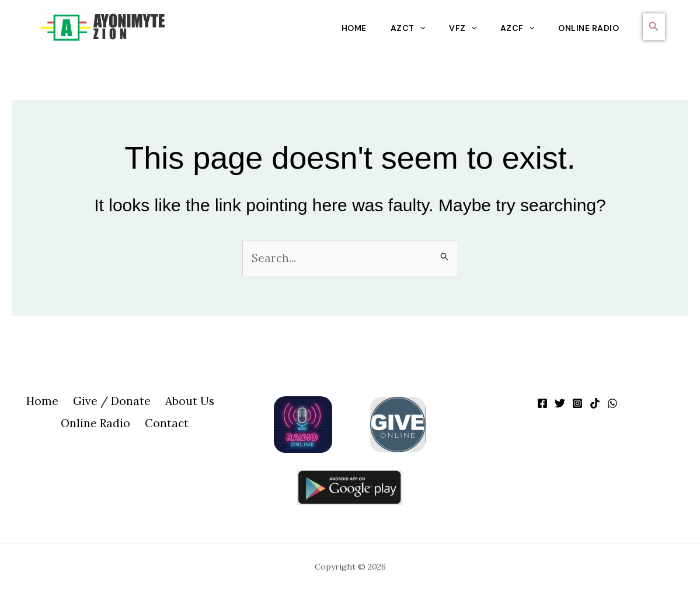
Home (346, 28)
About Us (187, 402)
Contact (166, 425)
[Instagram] (577, 403)
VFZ (459, 28)
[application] (413, 28)
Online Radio (588, 28)
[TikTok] (595, 403)
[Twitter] (560, 403)
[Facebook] (542, 403)
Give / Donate (111, 402)
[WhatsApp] (612, 403)
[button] (654, 27)
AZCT (401, 28)
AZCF (514, 28)
